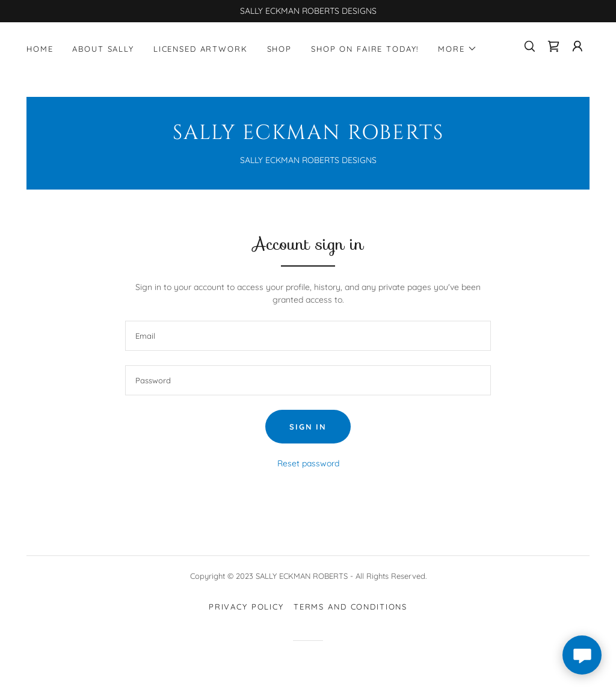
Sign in (308, 427)
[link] (553, 46)
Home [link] (40, 49)
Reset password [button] (308, 463)
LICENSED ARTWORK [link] (201, 49)
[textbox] (308, 336)
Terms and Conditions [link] (350, 607)
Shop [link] (279, 49)
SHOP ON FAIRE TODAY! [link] (365, 49)
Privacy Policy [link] (246, 607)
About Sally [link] (103, 49)
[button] (457, 49)
